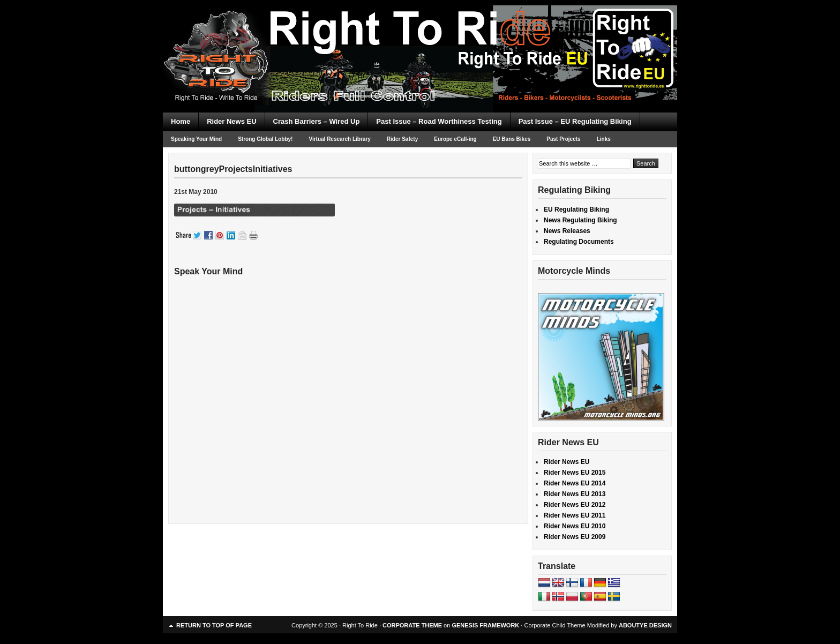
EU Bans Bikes (512, 139)
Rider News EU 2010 (575, 526)
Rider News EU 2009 (575, 537)
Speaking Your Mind (196, 139)
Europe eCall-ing (455, 139)
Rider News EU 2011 (575, 515)
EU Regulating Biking (576, 209)
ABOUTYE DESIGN (645, 625)
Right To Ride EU (420, 38)
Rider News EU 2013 (575, 494)
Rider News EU (231, 121)
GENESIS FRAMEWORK (485, 625)
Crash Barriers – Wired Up (317, 121)
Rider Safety (402, 139)
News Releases (567, 231)
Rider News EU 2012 (575, 505)
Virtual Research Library (339, 139)
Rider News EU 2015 (575, 473)
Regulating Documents (579, 242)
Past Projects (563, 139)
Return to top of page (214, 625)
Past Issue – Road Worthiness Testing (439, 121)
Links (604, 139)
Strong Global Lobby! (265, 139)
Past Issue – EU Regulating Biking (575, 121)
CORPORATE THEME (412, 625)
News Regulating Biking (580, 220)
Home (181, 121)
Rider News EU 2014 (575, 483)
